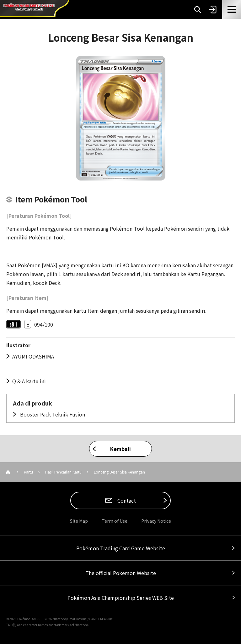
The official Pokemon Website (121, 573)
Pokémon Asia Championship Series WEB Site (121, 598)
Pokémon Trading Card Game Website (121, 548)
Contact (126, 500)
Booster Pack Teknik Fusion (52, 414)
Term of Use (115, 521)
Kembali (120, 449)
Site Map (79, 521)
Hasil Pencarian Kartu (63, 472)
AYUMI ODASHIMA (33, 356)
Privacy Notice (156, 521)
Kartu (28, 472)
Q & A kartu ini (29, 381)
